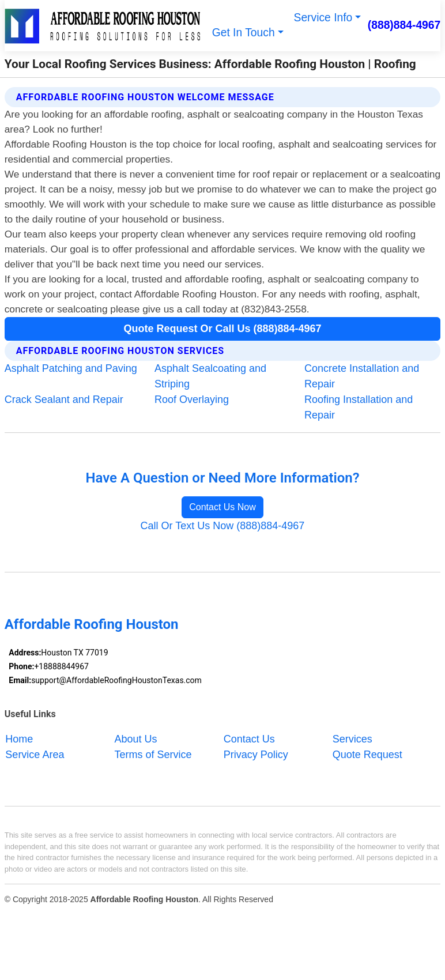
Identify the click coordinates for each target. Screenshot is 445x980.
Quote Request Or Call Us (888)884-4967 (222, 329)
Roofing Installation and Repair (359, 407)
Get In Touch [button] (244, 33)
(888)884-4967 (404, 25)
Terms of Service (153, 754)
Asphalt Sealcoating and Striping (210, 376)
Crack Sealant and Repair (64, 399)
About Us (136, 738)
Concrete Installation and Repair (362, 376)
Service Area (35, 754)
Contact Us (249, 738)
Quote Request (367, 754)
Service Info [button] (323, 18)
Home (19, 738)
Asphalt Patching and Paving (71, 368)
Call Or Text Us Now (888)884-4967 (223, 526)
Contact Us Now (223, 507)
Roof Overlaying (192, 399)
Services (352, 738)
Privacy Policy (256, 754)
